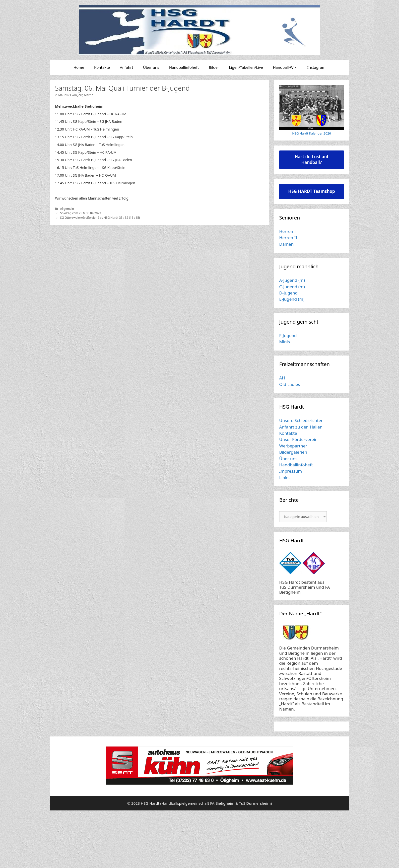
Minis (285, 342)
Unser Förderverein (298, 439)
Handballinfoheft (184, 67)
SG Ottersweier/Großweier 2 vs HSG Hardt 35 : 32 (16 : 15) (100, 217)
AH (282, 378)
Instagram (316, 67)
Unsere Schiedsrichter (301, 420)
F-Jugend (288, 335)
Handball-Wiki (285, 67)
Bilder (214, 67)
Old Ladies (290, 384)
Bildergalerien (293, 452)
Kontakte (102, 67)
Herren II (288, 238)
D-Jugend (288, 293)
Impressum (291, 471)
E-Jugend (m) (292, 299)
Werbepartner (293, 446)
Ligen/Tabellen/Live (246, 67)
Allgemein (67, 209)
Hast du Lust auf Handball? (311, 159)
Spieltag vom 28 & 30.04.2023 (81, 213)
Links (284, 477)
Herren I (287, 231)
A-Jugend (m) (292, 280)
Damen (286, 244)
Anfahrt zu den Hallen (301, 427)
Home (79, 67)
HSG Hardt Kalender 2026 (312, 133)
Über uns (151, 67)
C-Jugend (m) (292, 287)
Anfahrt (126, 67)
